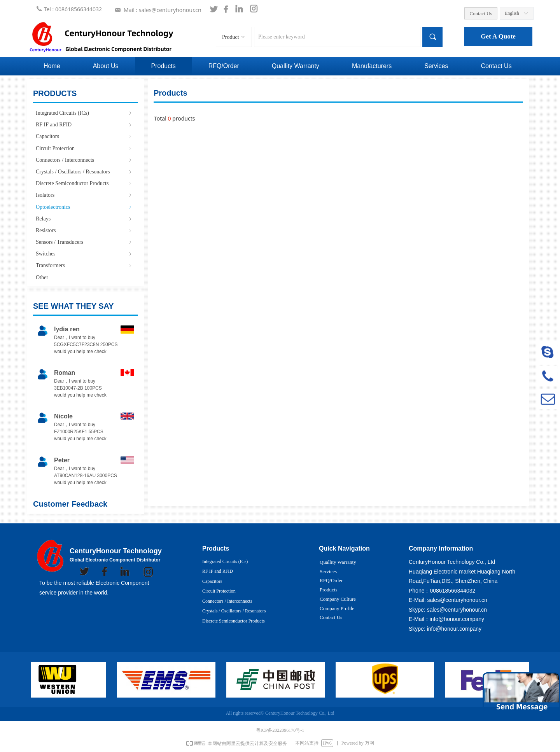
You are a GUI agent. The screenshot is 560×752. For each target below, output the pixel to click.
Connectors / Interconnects (84, 160)
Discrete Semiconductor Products (84, 183)
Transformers (84, 265)
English (512, 13)
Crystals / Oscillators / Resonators (84, 172)
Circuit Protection (84, 148)
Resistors (84, 230)
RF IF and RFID (84, 125)
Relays (84, 219)
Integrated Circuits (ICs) (84, 113)
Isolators (84, 195)
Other (42, 277)
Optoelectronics (84, 207)
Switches (84, 254)
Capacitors (84, 136)
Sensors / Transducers (84, 242)
